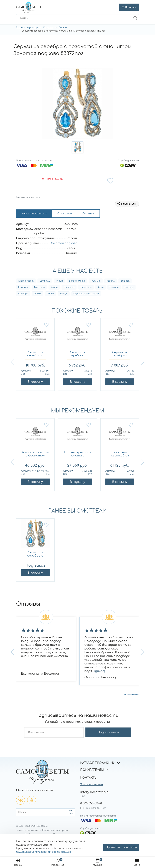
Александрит (26, 282)
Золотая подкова (64, 244)
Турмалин (86, 288)
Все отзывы (130, 695)
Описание (69, 214)
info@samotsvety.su (95, 793)
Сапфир (129, 288)
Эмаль (38, 295)
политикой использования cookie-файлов (43, 852)
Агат (101, 288)
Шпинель (45, 282)
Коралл (110, 282)
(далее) (100, 672)
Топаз (50, 295)
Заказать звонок (92, 785)
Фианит (96, 282)
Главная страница (27, 28)
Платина (69, 288)
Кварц (54, 288)
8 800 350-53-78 (91, 804)
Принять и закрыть (121, 847)
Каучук (64, 295)
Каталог (48, 28)
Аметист (39, 288)
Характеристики (36, 214)
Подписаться (117, 733)
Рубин (59, 282)
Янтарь (114, 288)
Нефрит (23, 288)
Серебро (23, 295)
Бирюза (125, 282)
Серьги (63, 28)
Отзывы (95, 214)
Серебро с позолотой (86, 295)
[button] (78, 147)
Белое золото (77, 282)
